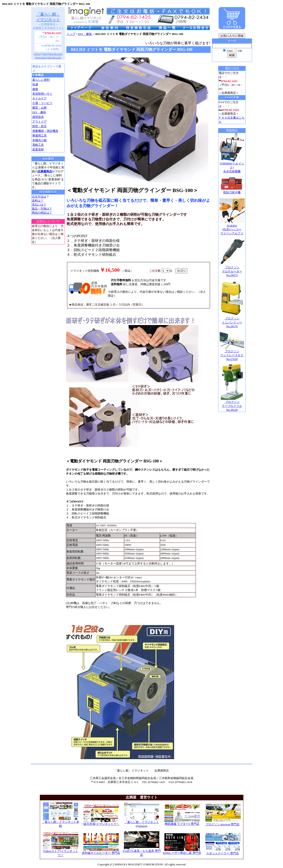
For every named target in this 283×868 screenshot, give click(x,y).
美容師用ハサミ (42, 94)
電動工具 (38, 145)
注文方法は (39, 197)
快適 (35, 84)
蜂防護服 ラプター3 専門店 (182, 822)
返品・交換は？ (42, 209)
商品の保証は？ (42, 213)
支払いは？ (39, 205)
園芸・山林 (39, 108)
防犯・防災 (39, 126)
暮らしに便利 (41, 80)
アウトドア (39, 122)
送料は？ (38, 201)
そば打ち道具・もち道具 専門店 (141, 851)
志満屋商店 (45, 171)
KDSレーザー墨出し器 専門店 (182, 851)
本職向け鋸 (39, 140)
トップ (71, 34)
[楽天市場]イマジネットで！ (101, 822)
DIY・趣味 (39, 112)
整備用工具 (39, 136)
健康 (35, 89)
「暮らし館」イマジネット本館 (61, 822)
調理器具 (38, 117)
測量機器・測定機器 (45, 131)
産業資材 (38, 149)
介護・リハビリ (42, 103)
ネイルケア (39, 98)
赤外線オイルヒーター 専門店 (101, 851)
